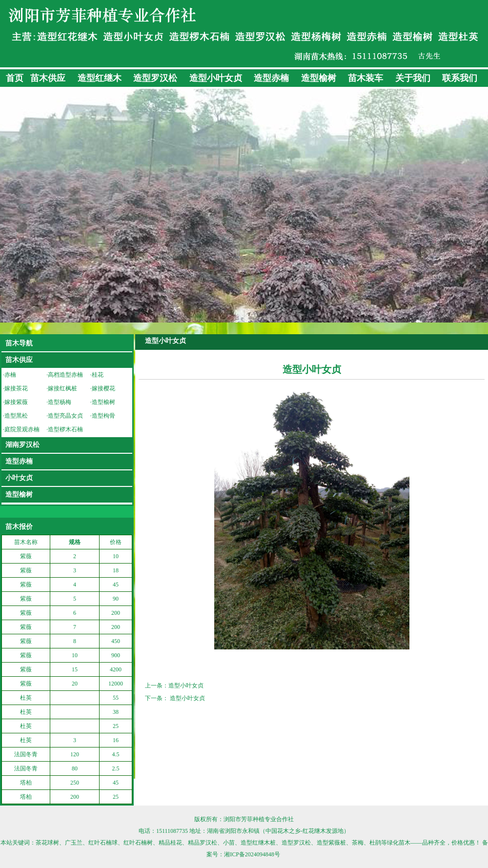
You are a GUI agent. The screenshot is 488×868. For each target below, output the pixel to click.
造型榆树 (319, 78)
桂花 (98, 375)
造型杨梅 (60, 402)
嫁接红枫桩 (62, 388)
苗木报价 (19, 527)
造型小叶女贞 (216, 78)
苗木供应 (48, 78)
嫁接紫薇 (16, 402)
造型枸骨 (103, 416)
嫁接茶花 (16, 388)
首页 (15, 78)
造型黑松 (16, 416)
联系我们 (460, 78)
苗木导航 (19, 343)
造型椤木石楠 (65, 429)
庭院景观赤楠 (22, 429)
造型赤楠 (271, 78)
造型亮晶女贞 (65, 416)
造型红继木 (100, 78)
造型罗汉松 (155, 78)
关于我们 (413, 78)
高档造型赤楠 (65, 375)
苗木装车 (366, 78)
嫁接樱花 (103, 388)
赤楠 (10, 375)
